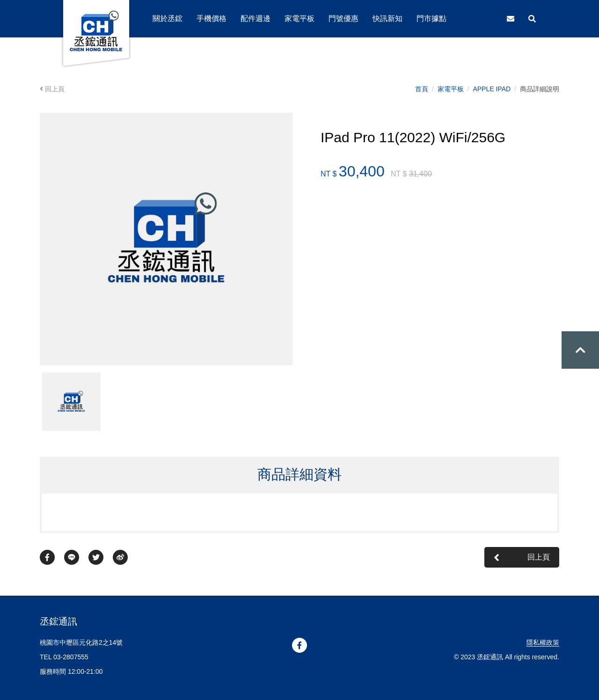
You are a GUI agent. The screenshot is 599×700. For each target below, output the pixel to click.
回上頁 (52, 89)
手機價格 (212, 18)
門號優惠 (343, 18)
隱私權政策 (543, 642)
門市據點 (431, 18)
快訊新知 (387, 18)
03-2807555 (71, 657)
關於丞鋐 (168, 18)
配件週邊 (256, 18)
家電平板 (451, 89)
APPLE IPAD (492, 89)
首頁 (422, 89)
